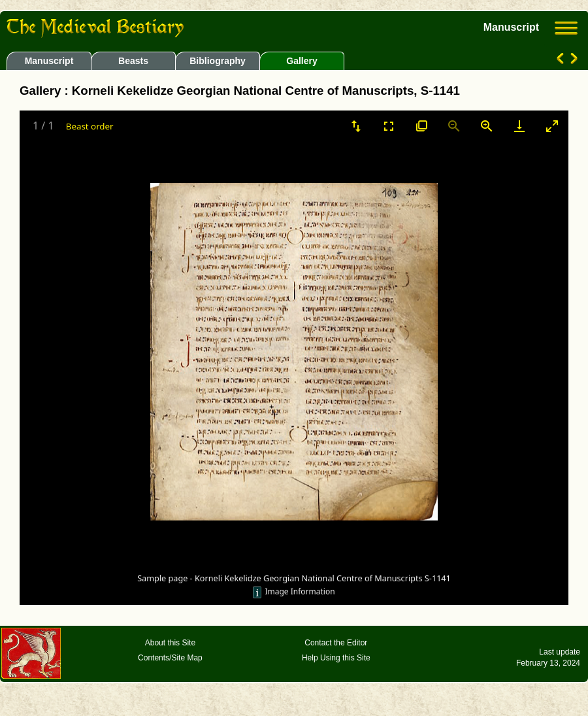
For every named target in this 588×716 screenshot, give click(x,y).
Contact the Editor (336, 643)
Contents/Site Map (170, 658)
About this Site (170, 643)
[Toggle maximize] (552, 126)
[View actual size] (421, 126)
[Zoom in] (487, 126)
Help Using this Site (336, 658)
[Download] (519, 126)
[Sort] (356, 126)
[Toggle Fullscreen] (389, 126)
